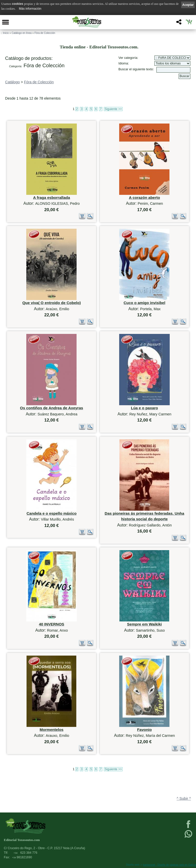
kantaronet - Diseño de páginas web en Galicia (170, 865)
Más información (30, 9)
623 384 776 (25, 853)
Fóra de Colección (45, 33)
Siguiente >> (113, 109)
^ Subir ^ (184, 798)
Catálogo (13, 82)
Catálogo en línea (21, 33)
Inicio (6, 33)
